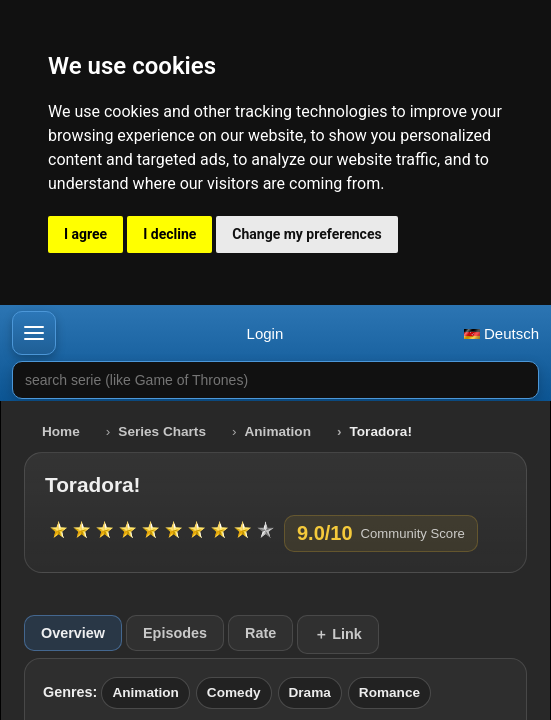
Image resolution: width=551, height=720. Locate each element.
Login (265, 333)
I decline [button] (169, 234)
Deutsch (501, 333)
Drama (310, 692)
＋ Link (338, 634)
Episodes (175, 633)
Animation (278, 431)
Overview (73, 633)
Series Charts (162, 431)
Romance (389, 692)
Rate (260, 633)
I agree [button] (85, 234)
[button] (34, 333)
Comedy (234, 692)
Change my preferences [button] (306, 234)
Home (61, 431)
